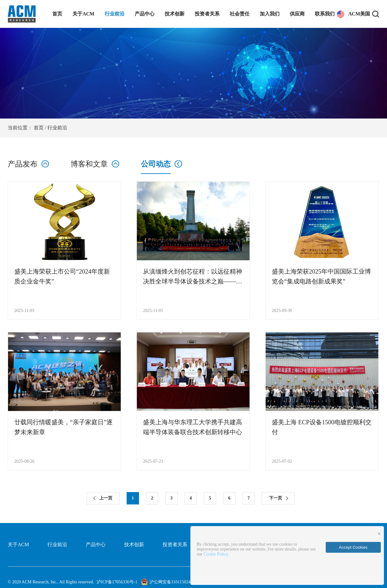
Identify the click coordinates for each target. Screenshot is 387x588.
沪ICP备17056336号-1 (117, 582)
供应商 (297, 14)
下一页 (276, 498)
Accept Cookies (353, 547)
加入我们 (270, 14)
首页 (57, 14)
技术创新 (175, 14)
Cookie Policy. (216, 554)
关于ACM (83, 14)
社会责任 (240, 14)
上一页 (106, 498)
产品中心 (145, 14)
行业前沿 (115, 14)
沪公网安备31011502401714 (170, 582)
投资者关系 (207, 14)
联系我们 (325, 14)
